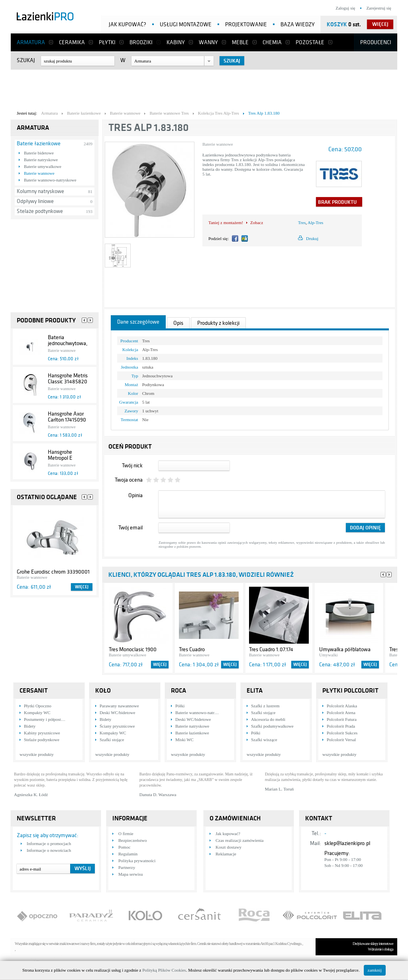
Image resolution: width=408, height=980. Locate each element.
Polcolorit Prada (341, 726)
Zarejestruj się (379, 8)
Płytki (107, 42)
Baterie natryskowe (41, 160)
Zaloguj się (345, 8)
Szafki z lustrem (265, 706)
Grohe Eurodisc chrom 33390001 (53, 572)
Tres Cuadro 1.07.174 (271, 649)
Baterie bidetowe (39, 153)
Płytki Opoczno (38, 706)
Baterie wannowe (39, 173)
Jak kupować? (127, 24)
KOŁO (103, 691)
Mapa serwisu (130, 874)
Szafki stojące (112, 740)
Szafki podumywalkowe (272, 726)
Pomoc (125, 847)
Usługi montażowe (186, 24)
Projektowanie (246, 24)
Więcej (82, 587)
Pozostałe (310, 42)
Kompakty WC (37, 713)
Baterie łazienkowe (39, 143)
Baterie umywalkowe (43, 166)
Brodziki (141, 42)
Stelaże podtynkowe (40, 211)
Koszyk (337, 24)
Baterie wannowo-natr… (197, 713)
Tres (302, 223)
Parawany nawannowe (119, 706)
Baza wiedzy (298, 24)
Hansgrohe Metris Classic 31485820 (68, 379)
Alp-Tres (315, 223)
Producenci (376, 42)
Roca (178, 691)
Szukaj (26, 60)
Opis (178, 323)
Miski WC (184, 740)
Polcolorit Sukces (342, 733)
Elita (255, 691)
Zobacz (257, 223)
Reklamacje (226, 854)
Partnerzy (127, 867)
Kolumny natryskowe (40, 191)
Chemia (272, 42)
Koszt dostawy (229, 847)
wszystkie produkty (37, 754)
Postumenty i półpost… (45, 719)
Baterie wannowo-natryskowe (50, 180)
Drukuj (312, 238)
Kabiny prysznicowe (42, 733)
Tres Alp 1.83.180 (149, 128)
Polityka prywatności (137, 861)
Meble (240, 42)
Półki (180, 706)
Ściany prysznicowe (117, 726)
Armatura (31, 42)
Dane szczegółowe (138, 322)
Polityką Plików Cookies (164, 970)
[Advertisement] (204, 88)
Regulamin (128, 854)
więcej (380, 24)
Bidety (30, 726)
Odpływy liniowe (35, 201)
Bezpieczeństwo (132, 840)
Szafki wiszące (264, 740)
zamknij (375, 970)
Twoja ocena (129, 480)
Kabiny (176, 42)
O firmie (126, 834)
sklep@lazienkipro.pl (347, 843)
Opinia (135, 495)
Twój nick (132, 466)
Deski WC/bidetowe (117, 713)
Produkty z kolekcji (218, 323)
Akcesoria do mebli (268, 719)
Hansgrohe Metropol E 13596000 (60, 458)
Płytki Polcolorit (350, 691)
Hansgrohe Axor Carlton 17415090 (67, 417)
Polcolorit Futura (342, 719)
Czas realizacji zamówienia (239, 840)
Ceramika (72, 42)
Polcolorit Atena (341, 713)
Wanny (208, 42)
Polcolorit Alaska (342, 706)
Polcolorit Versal (341, 740)
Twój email (130, 528)
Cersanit (34, 691)
